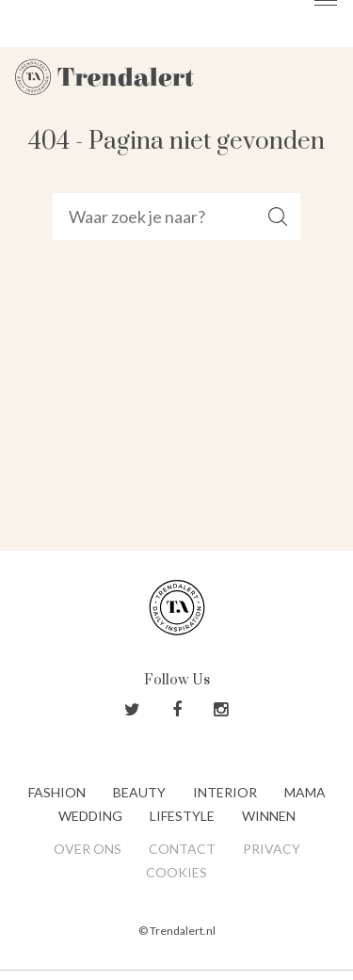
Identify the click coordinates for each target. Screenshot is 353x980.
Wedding (90, 816)
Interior (225, 792)
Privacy (272, 849)
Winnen (269, 816)
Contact (182, 849)
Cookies (176, 872)
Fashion (57, 792)
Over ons (88, 849)
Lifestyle (182, 816)
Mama (305, 792)
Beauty (139, 792)
